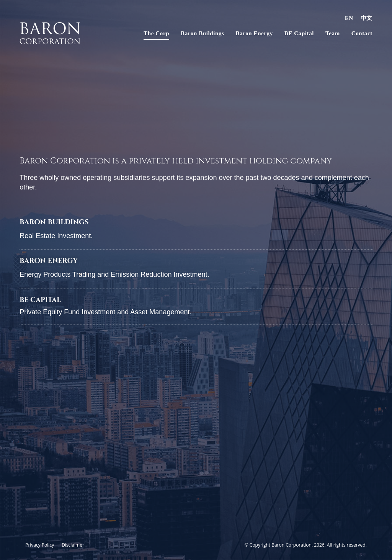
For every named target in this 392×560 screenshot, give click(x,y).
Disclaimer (73, 545)
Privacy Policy (40, 545)
